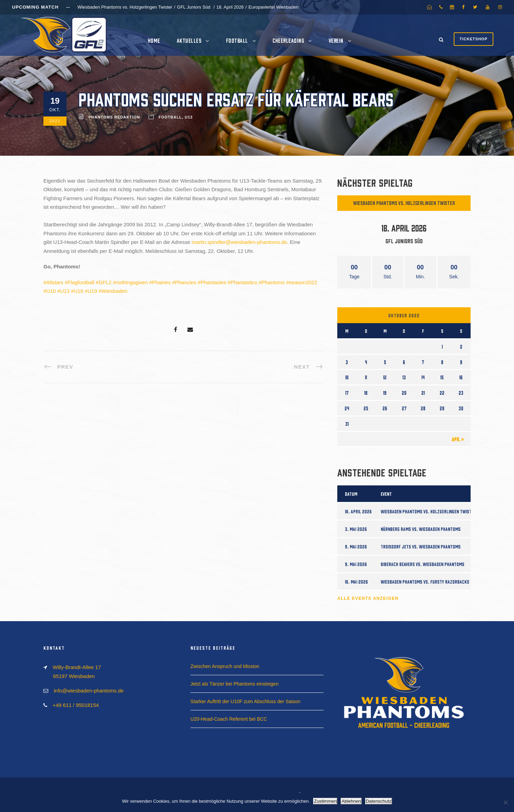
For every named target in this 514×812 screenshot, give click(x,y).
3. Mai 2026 (356, 529)
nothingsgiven (132, 282)
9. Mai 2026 (356, 546)
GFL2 (105, 282)
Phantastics (244, 282)
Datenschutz (379, 801)
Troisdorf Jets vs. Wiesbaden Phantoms (421, 546)
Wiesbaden (115, 291)
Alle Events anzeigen (368, 598)
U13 (189, 117)
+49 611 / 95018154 (76, 705)
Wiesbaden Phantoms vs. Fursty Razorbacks (425, 582)
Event (386, 494)
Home (154, 40)
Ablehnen (351, 801)
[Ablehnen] (505, 802)
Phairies (161, 282)
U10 (51, 291)
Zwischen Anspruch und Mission (225, 666)
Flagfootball (81, 282)
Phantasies (213, 282)
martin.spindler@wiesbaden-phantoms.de (239, 242)
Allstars (55, 282)
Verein (336, 40)
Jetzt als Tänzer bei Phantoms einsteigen (235, 684)
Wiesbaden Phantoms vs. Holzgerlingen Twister (404, 203)
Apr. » (458, 439)
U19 (92, 291)
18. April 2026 (358, 511)
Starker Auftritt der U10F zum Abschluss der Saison (245, 701)
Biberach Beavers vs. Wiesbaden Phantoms (423, 564)
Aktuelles (189, 40)
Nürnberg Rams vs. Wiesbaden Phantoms (421, 529)
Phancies (186, 282)
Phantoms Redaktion (114, 117)
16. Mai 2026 (356, 582)
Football (237, 40)
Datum (351, 494)
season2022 (303, 282)
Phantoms (273, 282)
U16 (79, 291)
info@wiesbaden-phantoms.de (89, 691)
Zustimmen (325, 801)
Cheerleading (288, 40)
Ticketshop (474, 39)
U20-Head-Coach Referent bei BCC (229, 719)
